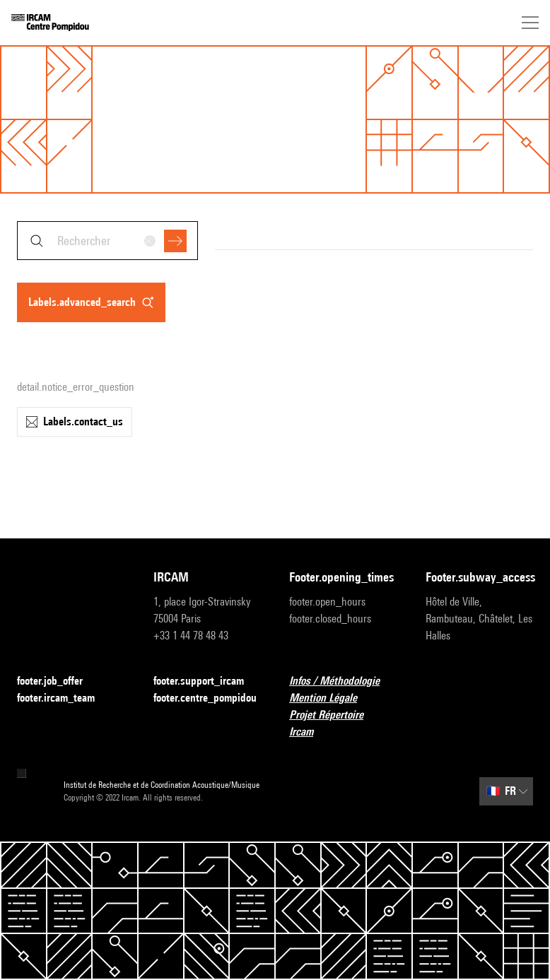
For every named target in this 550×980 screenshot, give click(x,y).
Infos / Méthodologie (343, 681)
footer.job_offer (58, 681)
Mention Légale (332, 698)
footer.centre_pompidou (207, 698)
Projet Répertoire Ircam (343, 723)
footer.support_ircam (207, 681)
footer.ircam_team (64, 698)
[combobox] (107, 241)
